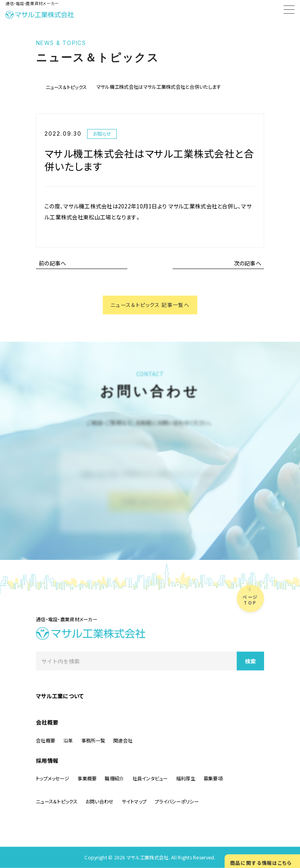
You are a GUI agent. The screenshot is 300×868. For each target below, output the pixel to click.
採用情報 (47, 760)
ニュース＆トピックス (66, 87)
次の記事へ (248, 263)
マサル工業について (60, 696)
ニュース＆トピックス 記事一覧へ (150, 305)
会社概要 (47, 722)
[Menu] (289, 11)
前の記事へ (52, 263)
